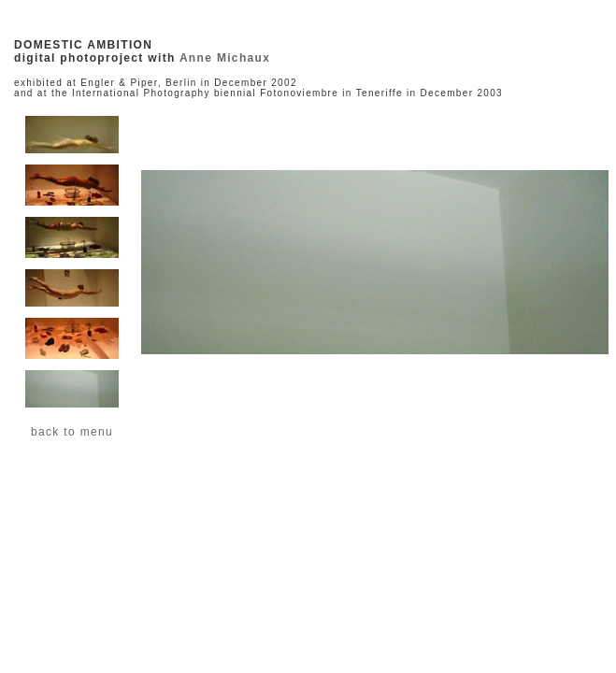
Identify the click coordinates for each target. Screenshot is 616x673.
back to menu (72, 432)
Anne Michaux (225, 58)
